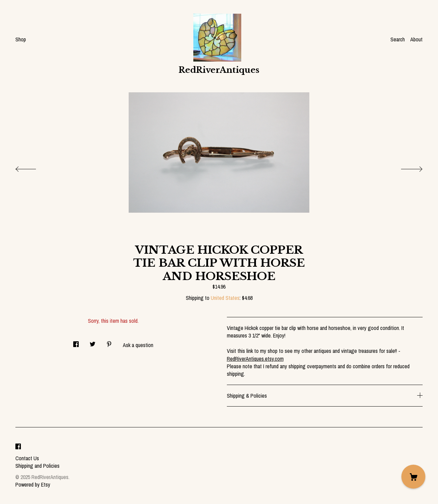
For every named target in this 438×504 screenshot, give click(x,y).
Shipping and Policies (37, 466)
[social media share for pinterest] (109, 342)
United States (225, 298)
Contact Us (27, 458)
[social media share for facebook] (76, 342)
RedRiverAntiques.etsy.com (255, 359)
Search (398, 39)
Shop (21, 39)
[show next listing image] (405, 167)
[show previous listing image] (33, 167)
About (416, 39)
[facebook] (18, 447)
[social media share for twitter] (93, 342)
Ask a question (138, 345)
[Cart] (413, 477)
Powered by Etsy (33, 485)
